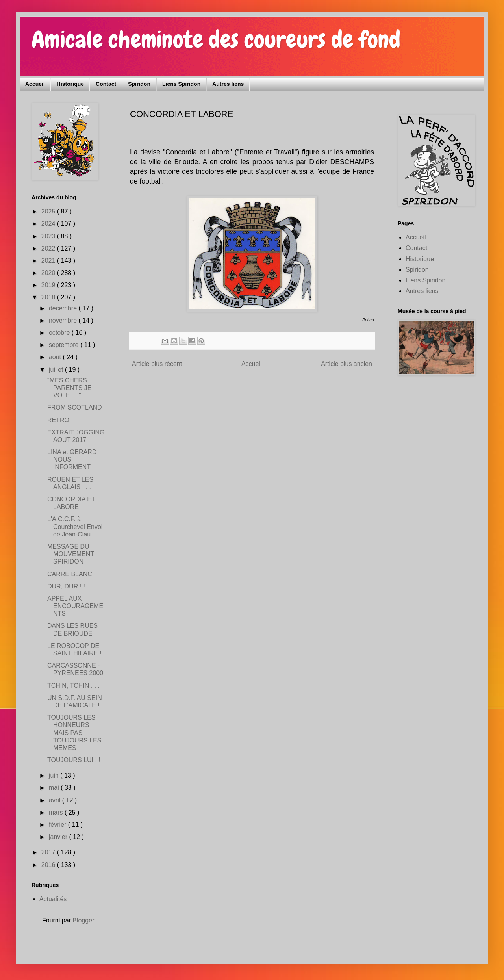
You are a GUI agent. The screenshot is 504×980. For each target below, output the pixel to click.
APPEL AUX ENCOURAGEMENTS (75, 606)
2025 (49, 211)
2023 (49, 236)
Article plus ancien (346, 364)
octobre (60, 333)
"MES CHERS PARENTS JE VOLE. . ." (69, 388)
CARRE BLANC (70, 574)
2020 (49, 273)
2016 (49, 865)
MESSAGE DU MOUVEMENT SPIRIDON (71, 554)
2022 (49, 248)
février (58, 825)
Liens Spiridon (181, 84)
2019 (49, 285)
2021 (49, 261)
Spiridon (139, 84)
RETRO (58, 420)
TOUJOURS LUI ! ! (74, 760)
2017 (49, 852)
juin (55, 775)
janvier (59, 837)
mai (55, 788)
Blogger (83, 920)
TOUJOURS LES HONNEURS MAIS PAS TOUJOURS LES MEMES (74, 733)
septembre (65, 345)
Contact (106, 84)
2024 (49, 224)
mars (57, 812)
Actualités (53, 899)
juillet (57, 370)
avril (56, 800)
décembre (64, 308)
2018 (49, 297)
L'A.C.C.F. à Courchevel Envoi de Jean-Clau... (75, 526)
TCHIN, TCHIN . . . (73, 686)
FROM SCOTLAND (75, 407)
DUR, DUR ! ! (66, 586)
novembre (64, 320)
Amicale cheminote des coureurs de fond (216, 40)
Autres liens (228, 84)
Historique (70, 84)
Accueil (35, 84)
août (56, 357)
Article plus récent (157, 364)
